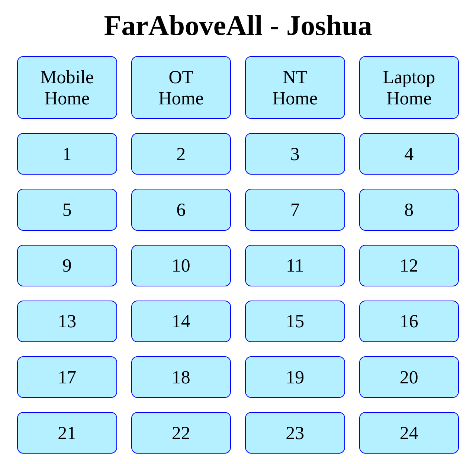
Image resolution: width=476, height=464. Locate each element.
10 (181, 265)
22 (181, 433)
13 (67, 321)
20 (409, 377)
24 (409, 433)
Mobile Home (67, 88)
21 (67, 433)
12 (409, 265)
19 (295, 377)
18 (181, 377)
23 (295, 433)
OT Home (181, 88)
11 (295, 265)
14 (181, 321)
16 (409, 321)
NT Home (295, 88)
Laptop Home (409, 88)
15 (295, 321)
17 (67, 377)
